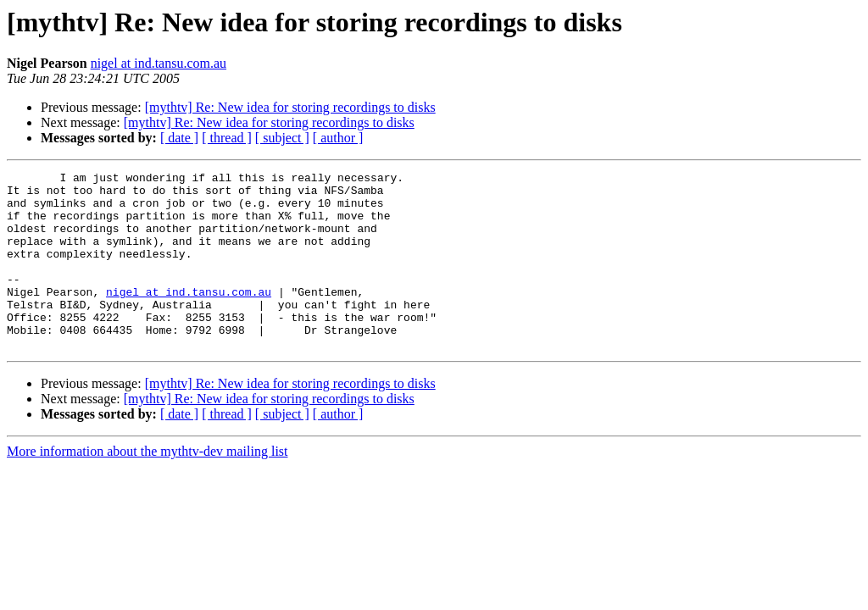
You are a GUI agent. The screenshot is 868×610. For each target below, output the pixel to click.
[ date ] (179, 138)
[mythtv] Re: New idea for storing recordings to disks (290, 107)
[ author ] (338, 138)
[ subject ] (282, 138)
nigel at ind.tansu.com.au (159, 63)
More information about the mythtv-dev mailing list (147, 487)
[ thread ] (227, 138)
